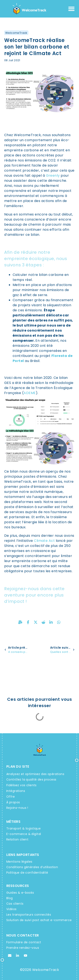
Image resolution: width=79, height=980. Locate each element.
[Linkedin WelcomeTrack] (17, 956)
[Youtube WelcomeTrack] (25, 956)
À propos (13, 802)
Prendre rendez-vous (23, 948)
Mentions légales (19, 862)
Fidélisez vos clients (21, 785)
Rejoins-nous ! (17, 808)
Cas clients (15, 904)
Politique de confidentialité (27, 873)
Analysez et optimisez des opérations (35, 774)
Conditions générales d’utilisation (32, 867)
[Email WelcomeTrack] (10, 956)
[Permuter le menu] (71, 9)
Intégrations (16, 791)
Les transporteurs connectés (29, 915)
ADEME (30, 393)
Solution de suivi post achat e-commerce (39, 920)
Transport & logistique (23, 828)
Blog (10, 898)
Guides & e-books (20, 893)
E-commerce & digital (24, 834)
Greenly (53, 176)
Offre (11, 797)
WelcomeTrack (16, 33)
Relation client (17, 839)
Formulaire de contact (24, 942)
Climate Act (44, 541)
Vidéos (11, 909)
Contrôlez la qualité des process (31, 779)
